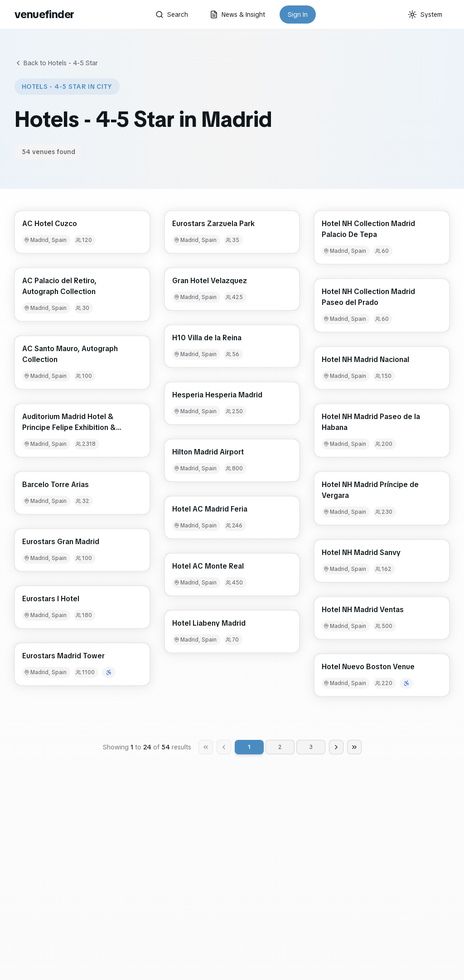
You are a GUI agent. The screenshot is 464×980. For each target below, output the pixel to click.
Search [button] (172, 14)
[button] (82, 232)
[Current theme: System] (425, 14)
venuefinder (44, 14)
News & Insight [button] (237, 14)
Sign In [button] (298, 14)
